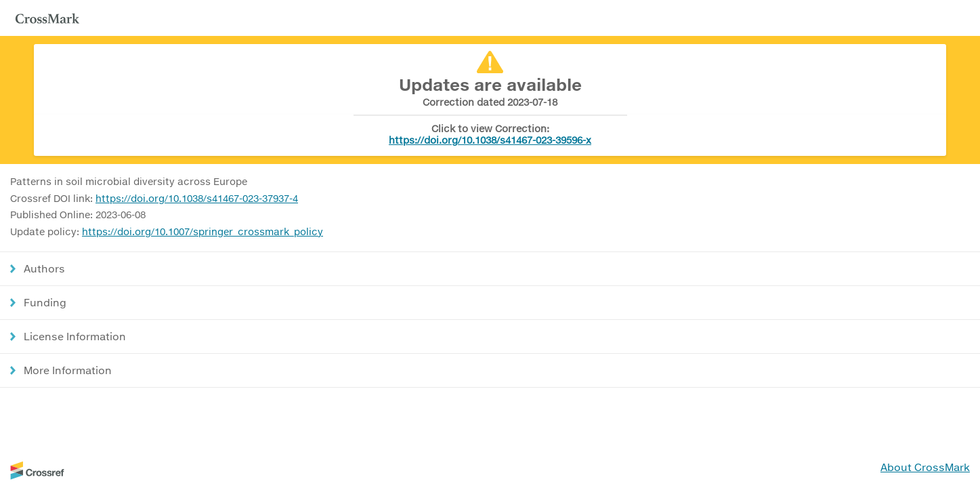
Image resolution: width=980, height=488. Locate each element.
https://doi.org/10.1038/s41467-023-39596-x (490, 140)
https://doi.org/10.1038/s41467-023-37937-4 (197, 198)
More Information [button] (68, 370)
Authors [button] (44, 268)
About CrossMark (925, 467)
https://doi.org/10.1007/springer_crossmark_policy (203, 231)
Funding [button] (45, 302)
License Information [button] (75, 336)
